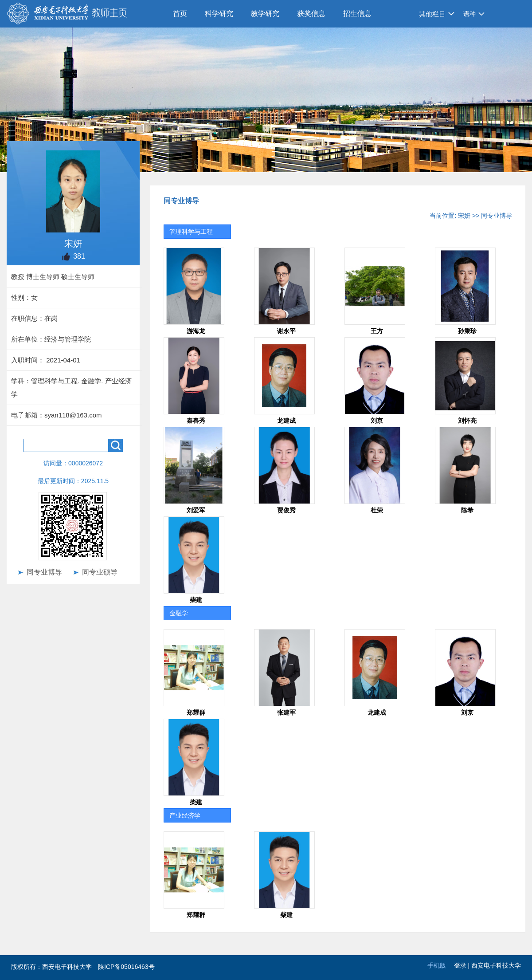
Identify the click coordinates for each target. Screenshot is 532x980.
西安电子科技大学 (496, 965)
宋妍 (464, 216)
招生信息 (357, 14)
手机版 (437, 965)
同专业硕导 (100, 572)
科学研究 (219, 14)
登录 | (463, 965)
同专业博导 (44, 572)
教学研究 (265, 14)
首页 (180, 14)
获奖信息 (311, 14)
